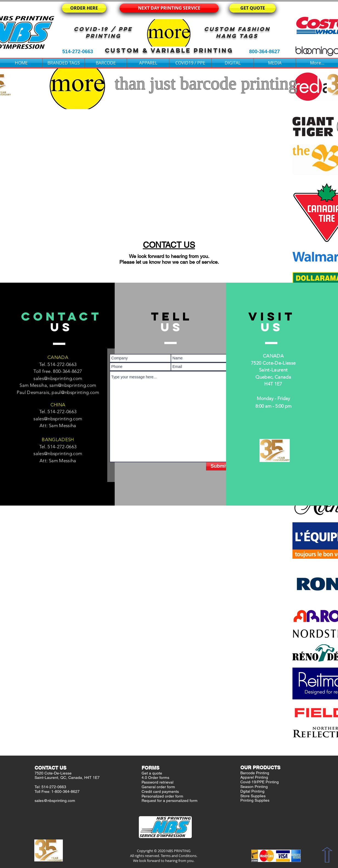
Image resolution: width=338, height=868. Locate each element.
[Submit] (219, 466)
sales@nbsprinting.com (58, 378)
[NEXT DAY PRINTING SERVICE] (169, 8)
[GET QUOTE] (253, 8)
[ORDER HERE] (84, 8)
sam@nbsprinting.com (73, 385)
